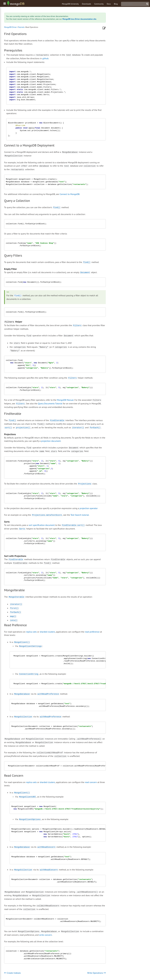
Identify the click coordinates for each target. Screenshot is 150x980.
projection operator (89, 508)
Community (99, 4)
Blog (116, 4)
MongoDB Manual (65, 400)
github (45, 58)
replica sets (31, 632)
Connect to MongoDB (70, 194)
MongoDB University (70, 4)
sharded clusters (47, 632)
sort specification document (42, 525)
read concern (91, 782)
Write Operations (96, 973)
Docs (109, 4)
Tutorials (21, 27)
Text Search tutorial (80, 515)
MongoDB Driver (10, 27)
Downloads (86, 4)
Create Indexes (12, 973)
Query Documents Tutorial (50, 403)
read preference (92, 632)
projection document (51, 441)
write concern (45, 935)
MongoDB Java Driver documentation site (79, 19)
